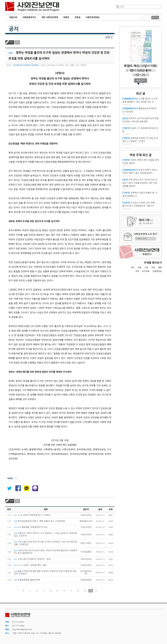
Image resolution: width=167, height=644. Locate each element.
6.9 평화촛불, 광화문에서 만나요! (31, 527)
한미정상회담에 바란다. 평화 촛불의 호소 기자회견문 (39, 521)
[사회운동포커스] (130, 99)
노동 (146, 268)
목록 (17, 42)
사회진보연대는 (93, 17)
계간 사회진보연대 (50, 17)
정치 (133, 268)
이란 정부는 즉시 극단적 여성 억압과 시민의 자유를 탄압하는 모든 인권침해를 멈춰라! (140, 183)
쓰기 (11, 42)
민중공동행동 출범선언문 (27, 580)
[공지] (125, 118)
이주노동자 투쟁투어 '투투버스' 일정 (32, 559)
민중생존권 (157, 271)
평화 (160, 268)
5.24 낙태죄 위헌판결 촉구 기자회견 (32, 515)
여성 (153, 268)
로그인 (155, 18)
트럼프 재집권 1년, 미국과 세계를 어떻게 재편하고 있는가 (140, 71)
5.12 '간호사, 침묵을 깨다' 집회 (30, 565)
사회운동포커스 (29, 17)
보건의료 (146, 271)
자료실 (78, 17)
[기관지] (126, 128)
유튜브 (66, 17)
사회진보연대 (32, 7)
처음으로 (13, 17)
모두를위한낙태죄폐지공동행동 (26, 65)
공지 (14, 29)
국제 (137, 271)
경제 (140, 268)
